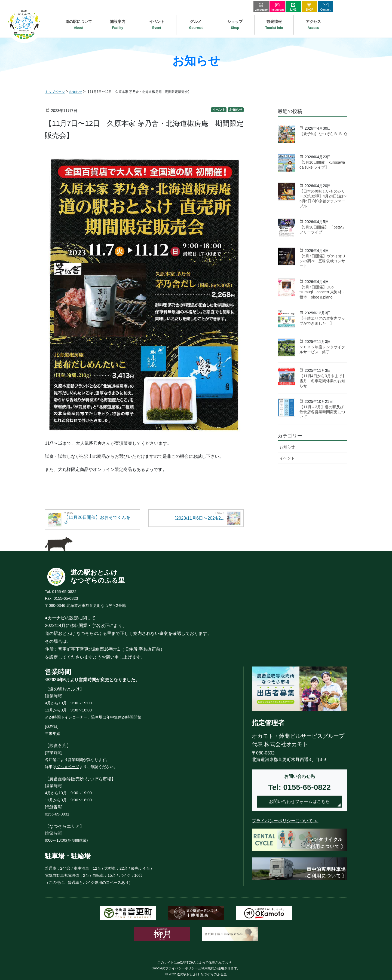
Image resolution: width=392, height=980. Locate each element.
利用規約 (208, 968)
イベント (219, 110)
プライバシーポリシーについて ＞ (285, 821)
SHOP (309, 7)
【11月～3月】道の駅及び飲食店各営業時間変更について (322, 412)
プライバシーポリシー (182, 968)
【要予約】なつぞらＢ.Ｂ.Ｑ (323, 134)
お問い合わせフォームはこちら (299, 801)
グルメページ (68, 767)
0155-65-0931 (57, 814)
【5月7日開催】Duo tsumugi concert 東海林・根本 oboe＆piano (322, 292)
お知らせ (236, 110)
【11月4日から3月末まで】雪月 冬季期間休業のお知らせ (323, 381)
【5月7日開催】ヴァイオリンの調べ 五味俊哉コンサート (323, 261)
